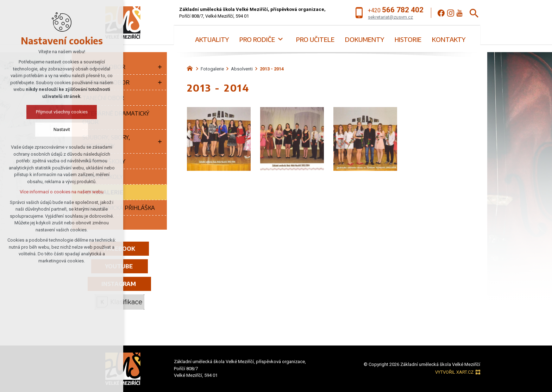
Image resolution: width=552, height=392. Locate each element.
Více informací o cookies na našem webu (62, 192)
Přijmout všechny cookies (62, 112)
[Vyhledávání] (474, 13)
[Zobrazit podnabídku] (280, 39)
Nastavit (62, 129)
